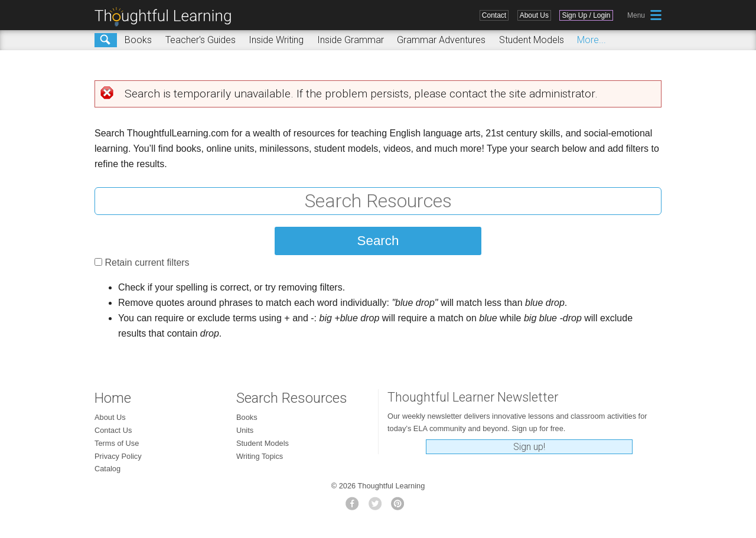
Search (106, 40)
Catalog (107, 469)
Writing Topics (260, 456)
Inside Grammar (351, 40)
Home (113, 398)
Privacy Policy (118, 456)
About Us (534, 15)
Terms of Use (117, 443)
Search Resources (292, 398)
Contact (494, 15)
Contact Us (113, 430)
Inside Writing (276, 40)
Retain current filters (147, 263)
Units (245, 430)
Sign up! (529, 447)
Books (138, 40)
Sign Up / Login (586, 15)
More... (592, 40)
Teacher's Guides (201, 40)
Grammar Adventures (441, 40)
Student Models (532, 40)
